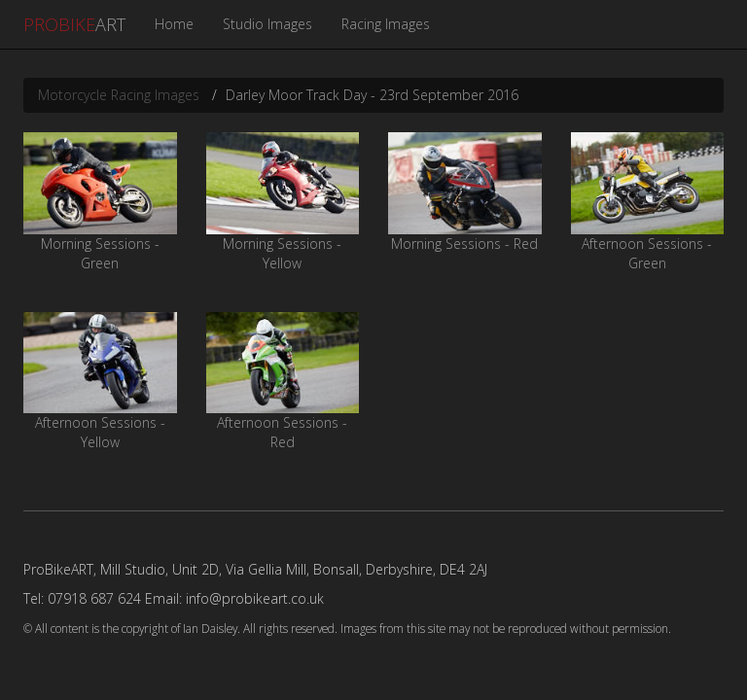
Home (174, 24)
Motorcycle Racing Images (119, 95)
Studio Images (267, 24)
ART (74, 24)
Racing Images (386, 24)
